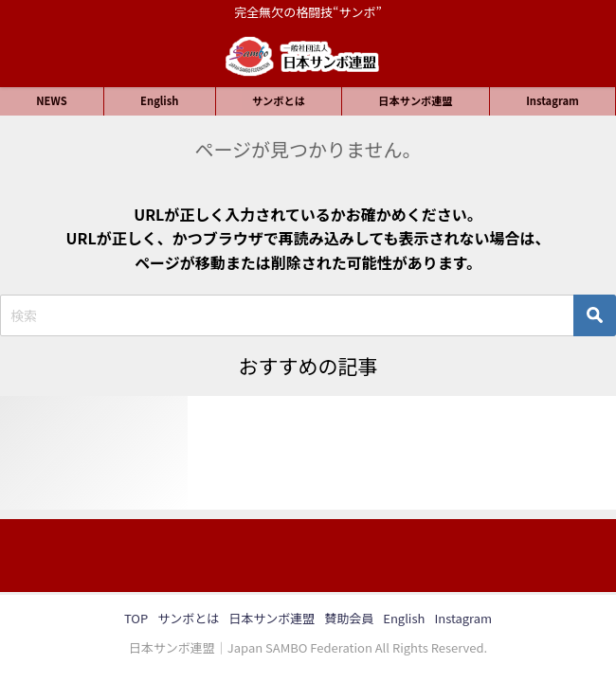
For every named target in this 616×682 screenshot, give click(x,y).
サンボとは (279, 100)
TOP (136, 618)
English (159, 100)
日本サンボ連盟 (415, 100)
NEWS (51, 100)
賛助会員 (349, 618)
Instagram (553, 100)
